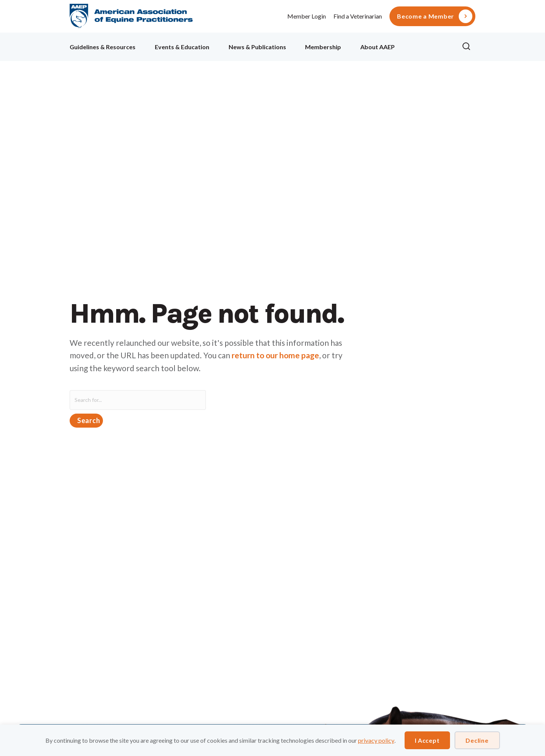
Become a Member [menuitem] (426, 16)
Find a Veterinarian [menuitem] (358, 16)
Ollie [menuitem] (428, 46)
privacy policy (376, 740)
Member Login (307, 16)
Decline (477, 740)
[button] (469, 47)
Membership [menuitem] (323, 47)
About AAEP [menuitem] (378, 47)
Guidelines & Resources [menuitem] (103, 47)
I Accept (427, 740)
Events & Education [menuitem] (182, 47)
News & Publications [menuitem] (257, 47)
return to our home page (275, 355)
